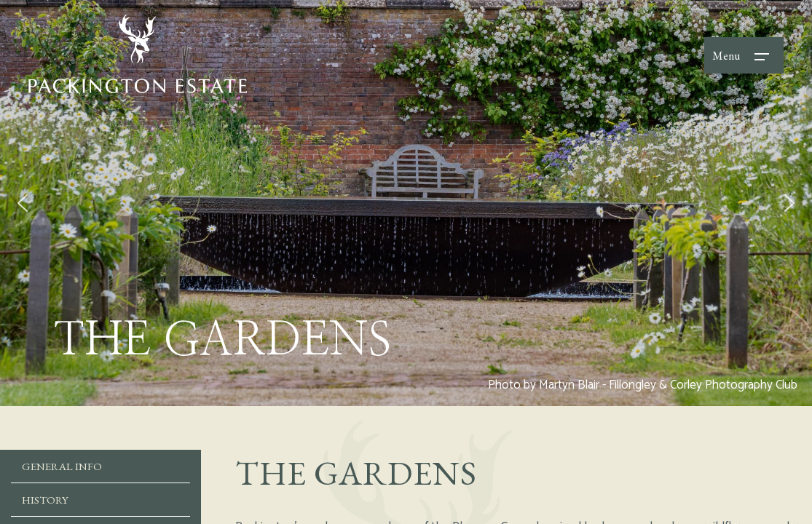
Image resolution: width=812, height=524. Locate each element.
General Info (62, 466)
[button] (23, 203)
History (45, 500)
